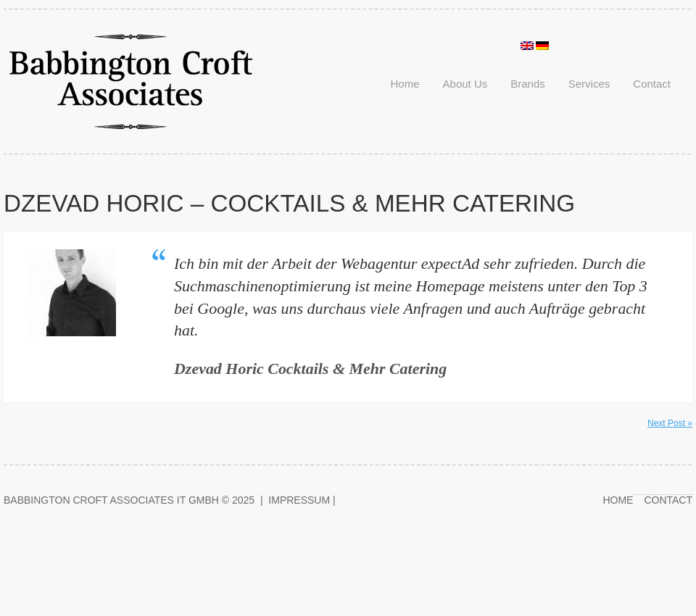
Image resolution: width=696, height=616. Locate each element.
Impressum (299, 500)
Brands (528, 84)
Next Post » (670, 423)
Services (589, 84)
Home (405, 84)
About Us (465, 84)
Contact (652, 84)
